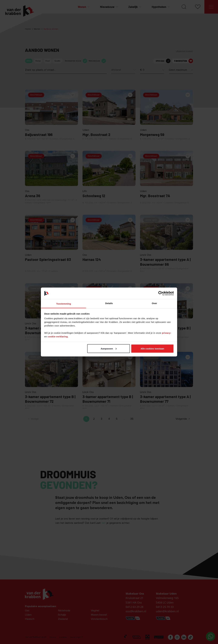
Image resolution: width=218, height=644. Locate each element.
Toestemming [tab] (64, 304)
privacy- (167, 333)
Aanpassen (109, 348)
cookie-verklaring (58, 337)
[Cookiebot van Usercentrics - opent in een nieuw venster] (161, 293)
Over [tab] (154, 303)
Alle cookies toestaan (152, 348)
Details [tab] (109, 303)
